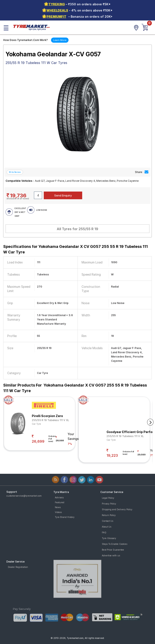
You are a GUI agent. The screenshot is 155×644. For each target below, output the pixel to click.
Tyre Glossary (109, 538)
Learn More (60, 40)
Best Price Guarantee (113, 550)
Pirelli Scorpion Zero (47, 416)
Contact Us (107, 521)
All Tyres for (77, 229)
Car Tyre (36, 424)
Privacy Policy (109, 504)
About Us (107, 527)
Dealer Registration (18, 567)
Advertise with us (111, 555)
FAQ (104, 532)
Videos (58, 512)
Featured (60, 502)
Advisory (59, 497)
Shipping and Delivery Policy (117, 509)
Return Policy (109, 515)
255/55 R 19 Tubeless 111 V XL (50, 420)
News (58, 507)
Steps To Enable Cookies (115, 544)
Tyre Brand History (65, 517)
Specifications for (75, 249)
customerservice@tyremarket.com (24, 496)
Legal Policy (108, 498)
